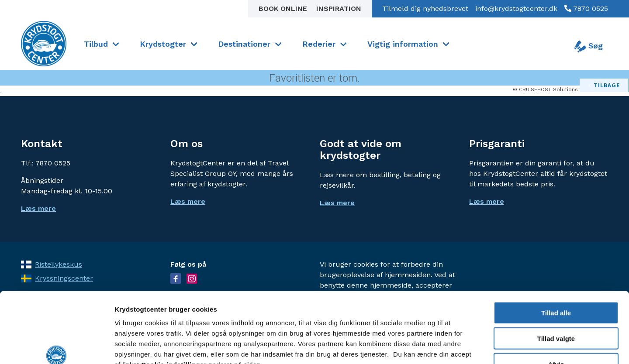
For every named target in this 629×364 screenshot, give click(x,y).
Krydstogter (163, 44)
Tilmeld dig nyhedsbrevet (425, 9)
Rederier (319, 44)
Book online (284, 9)
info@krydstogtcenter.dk (516, 9)
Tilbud (96, 44)
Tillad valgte (556, 283)
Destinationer (244, 44)
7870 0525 (590, 9)
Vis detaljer (454, 347)
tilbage (607, 85)
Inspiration (339, 9)
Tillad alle (556, 257)
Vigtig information (403, 44)
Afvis (556, 308)
